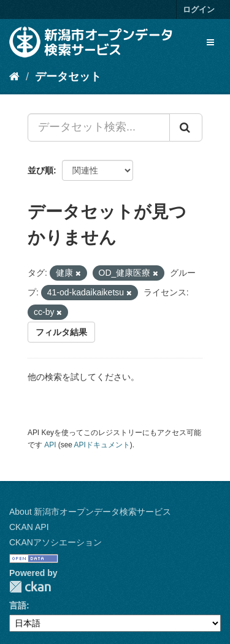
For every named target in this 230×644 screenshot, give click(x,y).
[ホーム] (14, 77)
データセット (68, 77)
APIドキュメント (102, 445)
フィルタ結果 (61, 332)
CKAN (30, 587)
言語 (18, 605)
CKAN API (29, 527)
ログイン (199, 9)
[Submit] (186, 127)
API (50, 445)
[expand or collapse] (210, 42)
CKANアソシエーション (56, 542)
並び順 (40, 170)
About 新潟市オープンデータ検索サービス (90, 512)
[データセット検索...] (99, 127)
